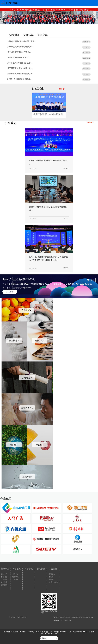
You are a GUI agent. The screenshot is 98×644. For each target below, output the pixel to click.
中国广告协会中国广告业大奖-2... (39, 110)
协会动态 (4, 577)
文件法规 (4, 580)
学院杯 (51, 580)
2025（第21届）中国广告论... (45, 110)
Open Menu (95, 3)
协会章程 (15, 577)
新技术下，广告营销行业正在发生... (33, 114)
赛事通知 (52, 574)
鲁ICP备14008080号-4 (78, 632)
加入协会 (10, 292)
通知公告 (4, 574)
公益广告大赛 (53, 582)
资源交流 (4, 585)
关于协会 (15, 574)
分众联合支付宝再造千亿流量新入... (36, 110)
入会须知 (15, 580)
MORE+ (63, 89)
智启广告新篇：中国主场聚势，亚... (33, 110)
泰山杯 (51, 577)
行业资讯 (4, 582)
